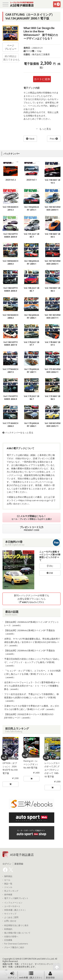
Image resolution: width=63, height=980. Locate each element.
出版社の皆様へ (11, 937)
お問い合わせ (10, 921)
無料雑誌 (8, 876)
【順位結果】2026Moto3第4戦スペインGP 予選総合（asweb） (30, 652)
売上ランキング (11, 891)
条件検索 (8, 895)
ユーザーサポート (12, 906)
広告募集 (8, 940)
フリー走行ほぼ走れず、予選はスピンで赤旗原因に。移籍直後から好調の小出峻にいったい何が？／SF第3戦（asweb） (32, 697)
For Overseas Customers (16, 944)
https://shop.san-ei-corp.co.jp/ (34, 500)
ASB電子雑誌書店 (22, 855)
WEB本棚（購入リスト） (15, 910)
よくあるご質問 (11, 917)
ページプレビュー (11, 47)
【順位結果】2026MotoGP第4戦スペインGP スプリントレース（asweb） (32, 624)
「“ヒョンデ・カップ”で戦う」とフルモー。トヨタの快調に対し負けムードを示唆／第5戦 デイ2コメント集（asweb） (32, 674)
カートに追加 (42, 79)
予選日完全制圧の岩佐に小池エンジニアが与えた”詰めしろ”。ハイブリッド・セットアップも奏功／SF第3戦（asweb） (32, 662)
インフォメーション (13, 903)
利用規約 (8, 929)
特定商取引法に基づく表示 (16, 925)
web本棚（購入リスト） (31, 975)
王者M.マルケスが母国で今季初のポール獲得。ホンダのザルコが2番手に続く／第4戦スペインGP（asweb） (32, 708)
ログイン (12, 975)
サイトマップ (10, 914)
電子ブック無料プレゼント (16, 898)
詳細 (50, 573)
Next (32, 139)
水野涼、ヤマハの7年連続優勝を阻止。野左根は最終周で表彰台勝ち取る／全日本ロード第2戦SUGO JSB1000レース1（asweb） (32, 642)
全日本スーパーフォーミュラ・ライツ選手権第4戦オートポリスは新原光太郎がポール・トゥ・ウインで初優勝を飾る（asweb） (32, 686)
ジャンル (8, 887)
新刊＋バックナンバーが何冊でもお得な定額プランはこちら (32, 599)
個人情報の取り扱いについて (17, 933)
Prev (52, 139)
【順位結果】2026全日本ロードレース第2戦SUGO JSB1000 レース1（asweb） (29, 716)
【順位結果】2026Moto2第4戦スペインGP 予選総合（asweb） (30, 632)
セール (7, 880)
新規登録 (50, 975)
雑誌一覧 (8, 884)
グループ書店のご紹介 (14, 947)
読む (50, 566)
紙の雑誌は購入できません (11, 58)
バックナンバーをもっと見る (18, 433)
